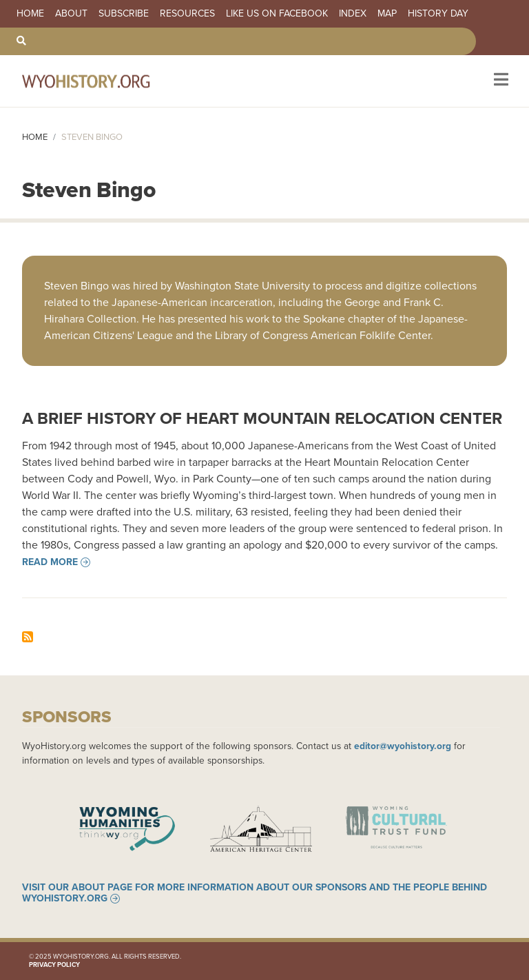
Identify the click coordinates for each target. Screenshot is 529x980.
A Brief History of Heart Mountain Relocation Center (262, 418)
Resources (187, 14)
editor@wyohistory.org (403, 746)
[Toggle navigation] (500, 81)
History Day (438, 14)
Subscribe (124, 14)
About (71, 14)
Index (353, 14)
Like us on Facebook (277, 14)
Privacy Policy (54, 965)
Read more (50, 562)
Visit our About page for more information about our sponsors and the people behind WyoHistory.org (255, 893)
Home (30, 14)
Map (387, 14)
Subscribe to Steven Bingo (28, 637)
